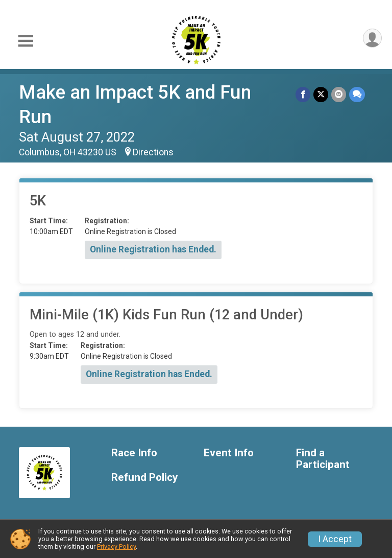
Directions (153, 152)
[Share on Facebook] (303, 94)
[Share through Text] (357, 94)
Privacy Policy (116, 547)
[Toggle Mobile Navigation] (26, 41)
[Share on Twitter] (321, 94)
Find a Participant (323, 459)
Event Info (229, 453)
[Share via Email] (339, 94)
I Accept (335, 539)
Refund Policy (144, 478)
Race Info (134, 453)
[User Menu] (372, 38)
